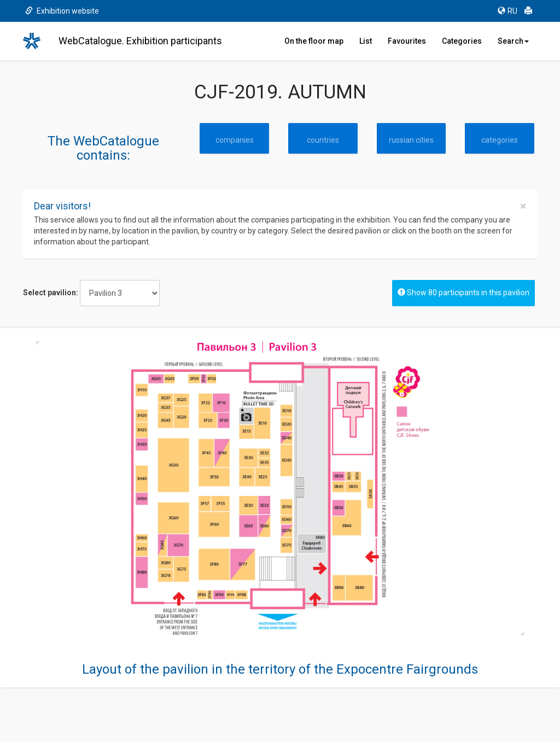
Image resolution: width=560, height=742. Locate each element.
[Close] (523, 206)
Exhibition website (62, 11)
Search (513, 41)
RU (507, 11)
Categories (462, 41)
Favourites (407, 41)
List (366, 41)
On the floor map (314, 41)
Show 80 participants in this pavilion (463, 293)
